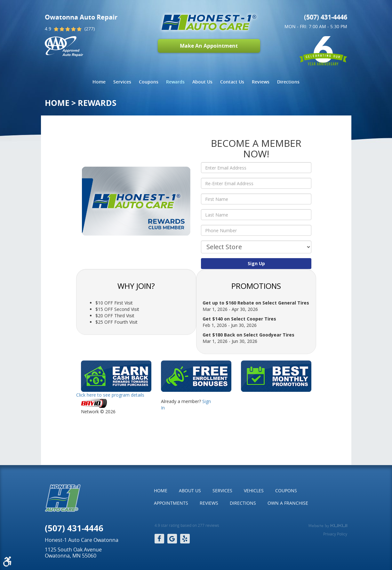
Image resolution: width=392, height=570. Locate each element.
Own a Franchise (288, 503)
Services (122, 82)
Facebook (159, 539)
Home (99, 82)
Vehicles (254, 491)
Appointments (171, 503)
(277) (90, 29)
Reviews (261, 82)
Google (172, 539)
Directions (288, 82)
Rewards (175, 82)
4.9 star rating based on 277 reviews (187, 525)
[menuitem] (99, 82)
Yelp (185, 539)
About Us (202, 82)
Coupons (149, 82)
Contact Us (232, 82)
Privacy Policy (335, 534)
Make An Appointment (209, 46)
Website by (328, 526)
